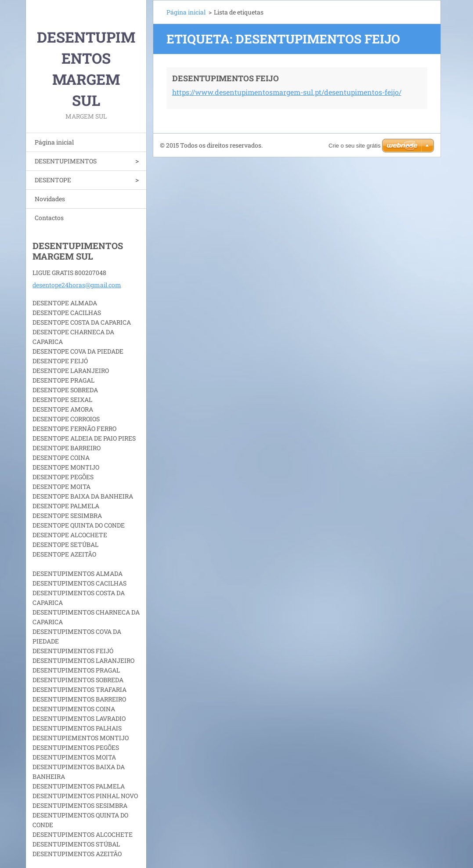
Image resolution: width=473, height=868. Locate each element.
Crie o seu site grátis (355, 146)
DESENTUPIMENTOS (66, 161)
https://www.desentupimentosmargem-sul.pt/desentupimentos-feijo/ (287, 92)
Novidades (50, 199)
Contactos (49, 218)
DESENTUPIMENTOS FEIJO (226, 78)
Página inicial (54, 142)
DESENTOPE (53, 180)
